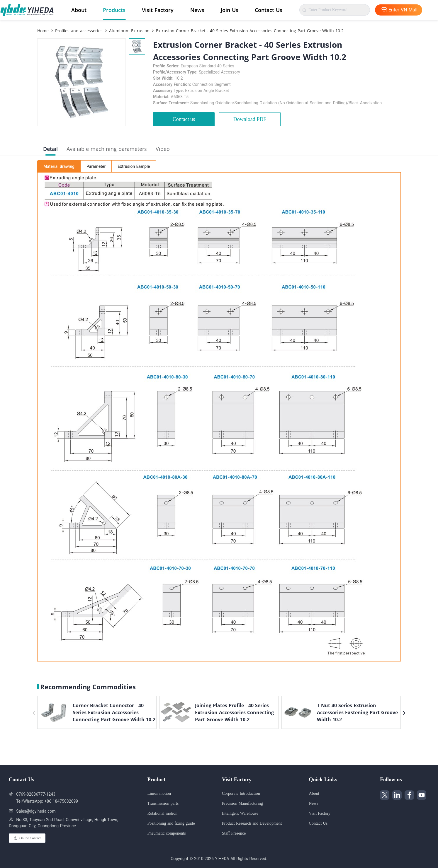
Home (43, 31)
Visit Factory (158, 10)
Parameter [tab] (96, 166)
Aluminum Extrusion (129, 31)
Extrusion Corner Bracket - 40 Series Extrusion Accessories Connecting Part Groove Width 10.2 (249, 31)
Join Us (230, 10)
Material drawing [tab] (59, 166)
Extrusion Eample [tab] (134, 166)
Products (114, 10)
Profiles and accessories (78, 31)
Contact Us (269, 10)
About (79, 10)
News (197, 10)
